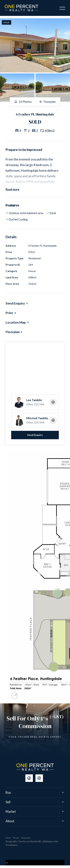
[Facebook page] (30, 778)
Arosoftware (12, 845)
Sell (8, 802)
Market (11, 811)
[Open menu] (62, 8)
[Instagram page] (40, 778)
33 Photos (23, 102)
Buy (8, 792)
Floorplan (47, 102)
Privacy (16, 838)
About (10, 821)
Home (8, 838)
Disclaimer (26, 838)
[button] (11, 313)
